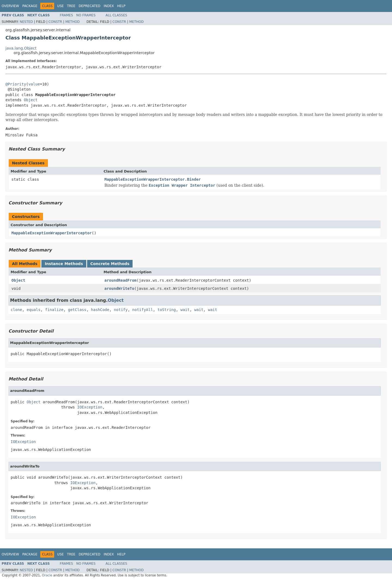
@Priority (16, 84)
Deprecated (90, 6)
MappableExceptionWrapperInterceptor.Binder (153, 179)
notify (121, 310)
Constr (55, 22)
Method (73, 22)
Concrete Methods (110, 264)
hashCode (100, 310)
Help (121, 6)
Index (109, 6)
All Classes (116, 15)
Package (30, 6)
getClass (77, 310)
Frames (67, 15)
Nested (26, 22)
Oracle (47, 575)
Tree (71, 6)
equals (34, 310)
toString (167, 310)
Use (60, 6)
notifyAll (143, 310)
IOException (90, 407)
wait (185, 310)
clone (16, 310)
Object (31, 100)
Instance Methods (64, 264)
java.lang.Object (21, 48)
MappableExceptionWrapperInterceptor (52, 233)
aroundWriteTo (120, 288)
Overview (10, 6)
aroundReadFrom (121, 280)
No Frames (86, 15)
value (34, 84)
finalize (54, 310)
